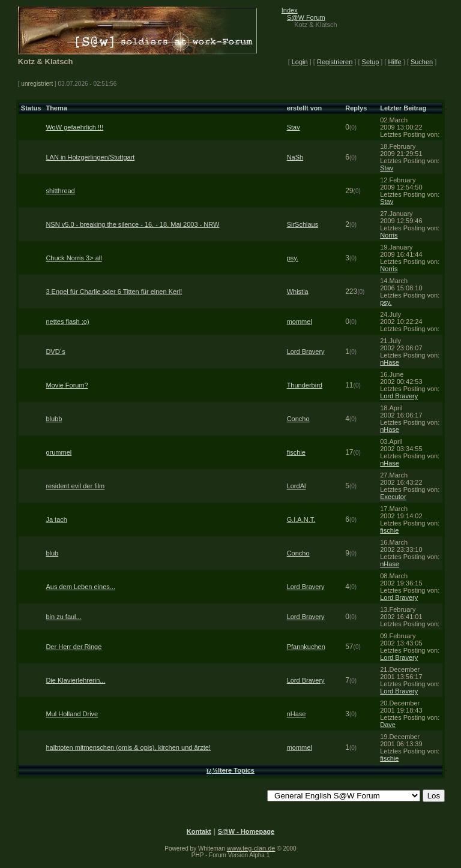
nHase (390, 362)
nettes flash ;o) (67, 322)
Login (300, 62)
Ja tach (56, 519)
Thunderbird (305, 385)
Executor (393, 497)
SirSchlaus (303, 224)
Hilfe (395, 62)
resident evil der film (75, 486)
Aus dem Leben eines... (80, 587)
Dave (388, 725)
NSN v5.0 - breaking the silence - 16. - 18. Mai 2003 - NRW (132, 224)
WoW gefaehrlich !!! (74, 127)
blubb (54, 419)
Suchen (422, 62)
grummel (59, 452)
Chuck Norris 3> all (74, 258)
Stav (294, 127)
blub (52, 553)
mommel (300, 322)
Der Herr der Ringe (74, 647)
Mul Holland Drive (72, 714)
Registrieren (335, 62)
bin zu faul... (63, 617)
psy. (293, 258)
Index (290, 10)
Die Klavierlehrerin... (75, 680)
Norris (389, 235)
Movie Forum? (67, 385)
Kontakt (199, 831)
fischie (296, 452)
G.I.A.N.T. (301, 519)
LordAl (297, 486)
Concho (298, 419)
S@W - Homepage (246, 831)
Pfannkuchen (306, 647)
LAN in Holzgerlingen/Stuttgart (90, 157)
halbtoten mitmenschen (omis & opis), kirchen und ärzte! (128, 747)
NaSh (295, 157)
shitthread (60, 191)
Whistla (298, 292)
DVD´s (55, 352)
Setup (371, 62)
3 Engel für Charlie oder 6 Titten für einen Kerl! (114, 292)
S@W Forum (306, 17)
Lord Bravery (306, 352)
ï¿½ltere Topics (230, 770)
